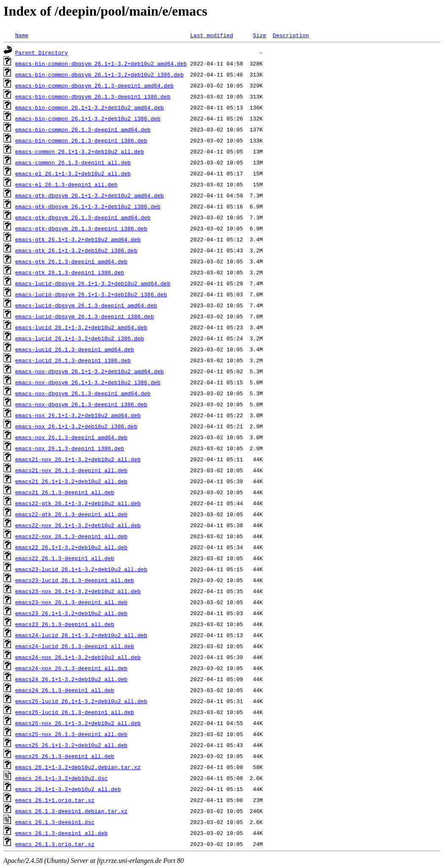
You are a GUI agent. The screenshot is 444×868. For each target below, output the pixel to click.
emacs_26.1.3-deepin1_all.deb (61, 833)
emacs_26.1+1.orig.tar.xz (55, 800)
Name (22, 35)
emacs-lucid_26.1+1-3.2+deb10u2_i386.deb (80, 338)
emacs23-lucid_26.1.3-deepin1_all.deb (75, 580)
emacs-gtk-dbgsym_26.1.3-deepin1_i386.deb (81, 228)
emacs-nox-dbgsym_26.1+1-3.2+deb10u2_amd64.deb (90, 371)
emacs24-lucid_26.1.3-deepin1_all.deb (75, 646)
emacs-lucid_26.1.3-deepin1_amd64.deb (75, 349)
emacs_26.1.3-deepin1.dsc (55, 822)
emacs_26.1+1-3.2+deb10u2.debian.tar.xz (78, 767)
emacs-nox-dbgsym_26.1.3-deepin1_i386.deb (81, 404)
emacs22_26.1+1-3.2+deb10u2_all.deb (71, 547)
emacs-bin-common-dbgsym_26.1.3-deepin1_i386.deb (93, 96)
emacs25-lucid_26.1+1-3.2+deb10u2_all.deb (81, 701)
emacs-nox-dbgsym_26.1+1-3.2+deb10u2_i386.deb (88, 382)
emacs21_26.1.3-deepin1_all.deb (65, 492)
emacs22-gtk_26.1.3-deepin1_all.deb (71, 514)
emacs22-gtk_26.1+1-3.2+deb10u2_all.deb (78, 503)
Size (259, 35)
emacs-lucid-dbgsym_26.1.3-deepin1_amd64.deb (86, 305)
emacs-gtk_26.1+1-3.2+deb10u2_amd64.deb (78, 239)
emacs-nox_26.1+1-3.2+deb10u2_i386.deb (76, 426)
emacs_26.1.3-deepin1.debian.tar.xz (71, 811)
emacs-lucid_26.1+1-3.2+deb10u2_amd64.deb (81, 327)
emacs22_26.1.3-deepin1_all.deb (65, 558)
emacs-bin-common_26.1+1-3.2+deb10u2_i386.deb (88, 118)
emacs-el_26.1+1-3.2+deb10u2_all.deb (73, 173)
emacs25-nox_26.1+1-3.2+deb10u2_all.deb (78, 723)
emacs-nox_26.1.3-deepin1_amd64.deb (71, 437)
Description (291, 35)
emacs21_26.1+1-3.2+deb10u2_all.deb (71, 481)
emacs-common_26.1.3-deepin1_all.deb (73, 162)
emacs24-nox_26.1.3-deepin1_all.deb (71, 668)
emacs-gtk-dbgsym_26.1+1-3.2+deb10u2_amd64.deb (90, 195)
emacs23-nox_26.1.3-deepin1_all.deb (71, 602)
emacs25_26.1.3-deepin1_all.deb (65, 756)
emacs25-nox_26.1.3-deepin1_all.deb (71, 734)
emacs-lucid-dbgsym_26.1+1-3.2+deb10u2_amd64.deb (93, 283)
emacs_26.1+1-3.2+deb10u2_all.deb (68, 789)
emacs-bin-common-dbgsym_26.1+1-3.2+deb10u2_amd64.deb (101, 63)
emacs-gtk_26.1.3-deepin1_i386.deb (70, 272)
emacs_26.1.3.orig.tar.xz (55, 844)
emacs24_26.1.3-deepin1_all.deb (65, 690)
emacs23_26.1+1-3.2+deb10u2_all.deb (71, 613)
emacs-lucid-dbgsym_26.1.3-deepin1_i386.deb (85, 316)
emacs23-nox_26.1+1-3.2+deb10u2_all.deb (78, 591)
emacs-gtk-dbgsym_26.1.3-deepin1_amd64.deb (83, 217)
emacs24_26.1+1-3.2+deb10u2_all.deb (71, 679)
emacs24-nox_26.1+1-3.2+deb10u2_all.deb (78, 657)
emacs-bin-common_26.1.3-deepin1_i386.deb (81, 140)
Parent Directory (42, 52)
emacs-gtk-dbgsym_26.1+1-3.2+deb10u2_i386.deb (88, 206)
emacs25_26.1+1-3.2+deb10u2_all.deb (71, 745)
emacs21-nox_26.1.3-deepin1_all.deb (71, 470)
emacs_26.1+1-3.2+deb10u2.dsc (61, 778)
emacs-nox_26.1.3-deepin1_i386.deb (70, 448)
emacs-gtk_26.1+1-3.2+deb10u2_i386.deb (76, 250)
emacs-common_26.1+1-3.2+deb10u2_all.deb (80, 151)
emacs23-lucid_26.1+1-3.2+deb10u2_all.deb (81, 569)
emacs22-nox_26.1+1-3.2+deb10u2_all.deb (78, 525)
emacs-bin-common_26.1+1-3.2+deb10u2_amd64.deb (90, 107)
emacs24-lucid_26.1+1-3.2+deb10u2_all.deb (81, 635)
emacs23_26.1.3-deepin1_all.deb (65, 624)
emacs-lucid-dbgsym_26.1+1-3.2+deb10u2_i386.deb (91, 294)
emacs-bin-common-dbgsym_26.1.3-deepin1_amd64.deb (94, 85)
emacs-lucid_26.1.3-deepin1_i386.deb (73, 360)
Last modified (211, 35)
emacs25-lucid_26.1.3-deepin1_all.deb (75, 712)
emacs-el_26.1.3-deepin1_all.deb (66, 184)
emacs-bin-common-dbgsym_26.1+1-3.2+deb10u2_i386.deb (99, 74)
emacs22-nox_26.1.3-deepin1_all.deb (71, 536)
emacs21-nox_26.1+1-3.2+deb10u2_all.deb (78, 459)
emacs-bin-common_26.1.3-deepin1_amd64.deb (83, 129)
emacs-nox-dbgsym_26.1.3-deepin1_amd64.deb (83, 393)
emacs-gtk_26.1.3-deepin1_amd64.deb (71, 261)
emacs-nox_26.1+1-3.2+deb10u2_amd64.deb (78, 415)
